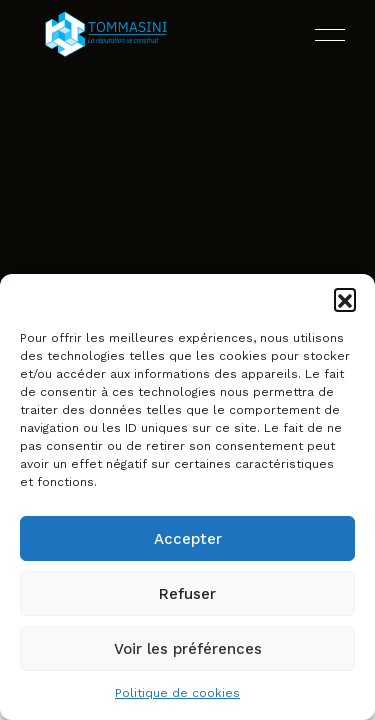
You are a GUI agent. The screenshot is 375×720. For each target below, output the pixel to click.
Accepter (188, 539)
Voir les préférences (188, 649)
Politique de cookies (177, 693)
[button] (345, 299)
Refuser (187, 594)
